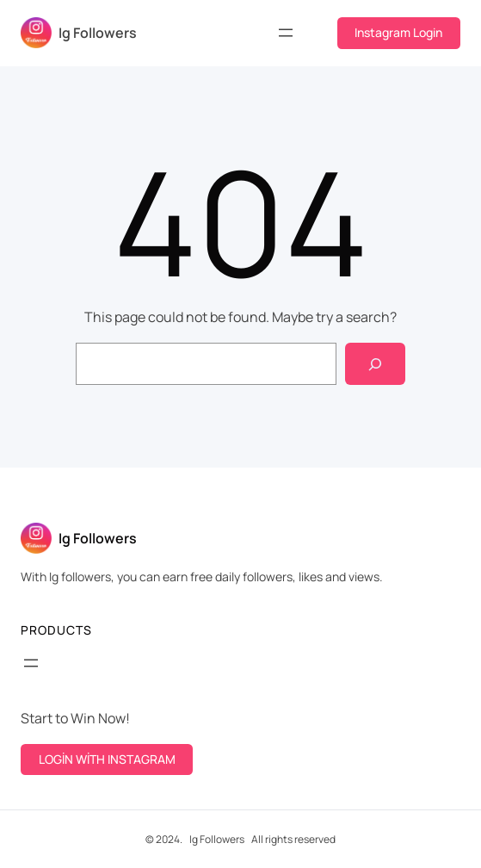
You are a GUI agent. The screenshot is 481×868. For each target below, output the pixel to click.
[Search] (376, 364)
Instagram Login (398, 32)
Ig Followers (98, 33)
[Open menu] (286, 33)
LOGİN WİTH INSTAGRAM (107, 759)
